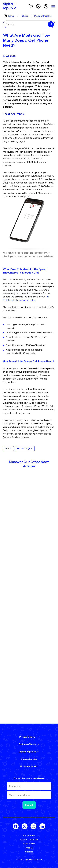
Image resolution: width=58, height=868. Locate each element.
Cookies (29, 852)
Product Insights (25, 448)
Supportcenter (29, 759)
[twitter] (25, 826)
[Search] (51, 24)
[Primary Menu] (53, 7)
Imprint (29, 848)
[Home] (10, 7)
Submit (29, 805)
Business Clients (27, 744)
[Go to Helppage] (46, 7)
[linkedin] (42, 826)
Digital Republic (27, 751)
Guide (8, 448)
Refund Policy (29, 835)
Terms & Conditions (29, 839)
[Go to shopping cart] (31, 7)
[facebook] (16, 826)
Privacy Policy (29, 844)
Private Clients (27, 737)
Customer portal (29, 766)
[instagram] (33, 826)
